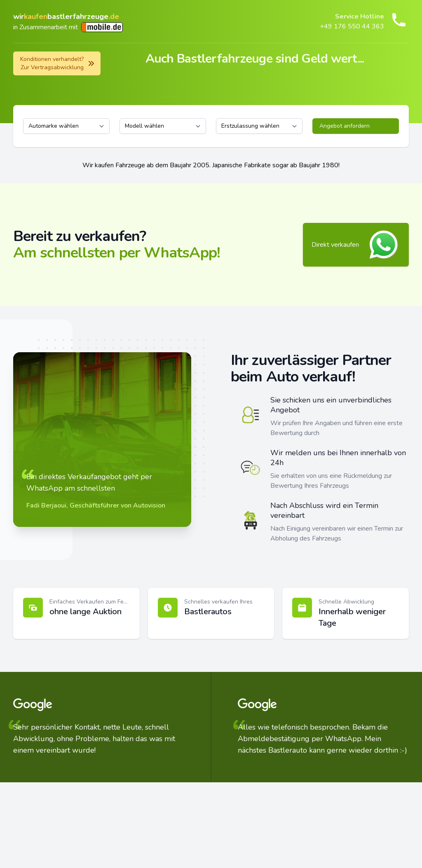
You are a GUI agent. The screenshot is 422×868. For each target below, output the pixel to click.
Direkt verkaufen (356, 245)
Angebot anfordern (345, 126)
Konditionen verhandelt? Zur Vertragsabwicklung (58, 63)
